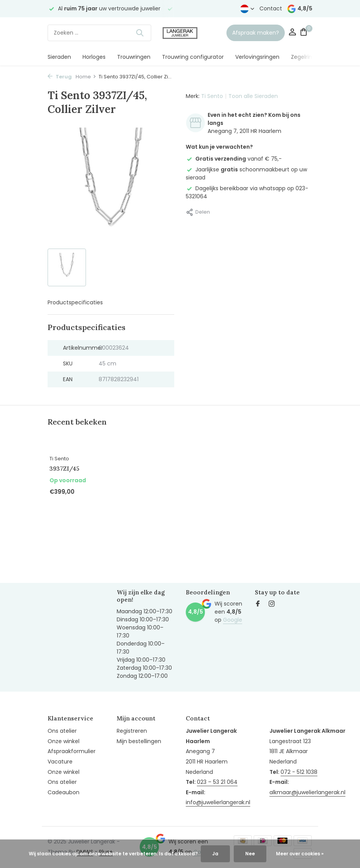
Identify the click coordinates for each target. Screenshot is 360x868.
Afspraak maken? (256, 33)
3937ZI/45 (64, 469)
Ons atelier (62, 731)
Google (233, 620)
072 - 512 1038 (299, 772)
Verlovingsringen (257, 57)
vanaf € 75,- (234, 159)
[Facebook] (258, 604)
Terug (60, 77)
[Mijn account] (292, 33)
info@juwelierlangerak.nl (218, 802)
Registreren (132, 731)
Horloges (94, 57)
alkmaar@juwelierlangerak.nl (307, 792)
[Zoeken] (99, 33)
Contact (271, 8)
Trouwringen (134, 57)
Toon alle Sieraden (253, 96)
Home (86, 77)
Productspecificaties (75, 302)
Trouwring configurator (193, 57)
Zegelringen (307, 57)
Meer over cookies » (300, 854)
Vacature (60, 762)
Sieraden (59, 57)
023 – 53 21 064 (217, 782)
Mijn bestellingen (139, 741)
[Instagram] (272, 604)
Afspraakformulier (72, 751)
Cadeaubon (64, 792)
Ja (215, 854)
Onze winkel (64, 741)
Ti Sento (212, 96)
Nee (250, 854)
